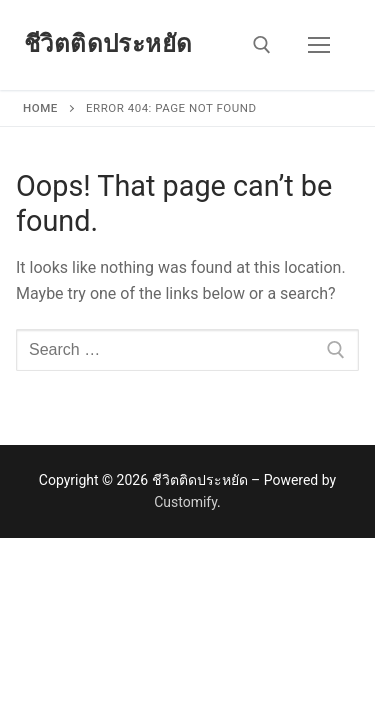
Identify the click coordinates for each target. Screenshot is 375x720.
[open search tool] (262, 45)
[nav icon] (319, 45)
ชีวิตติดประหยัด (108, 44)
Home (40, 108)
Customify (185, 502)
